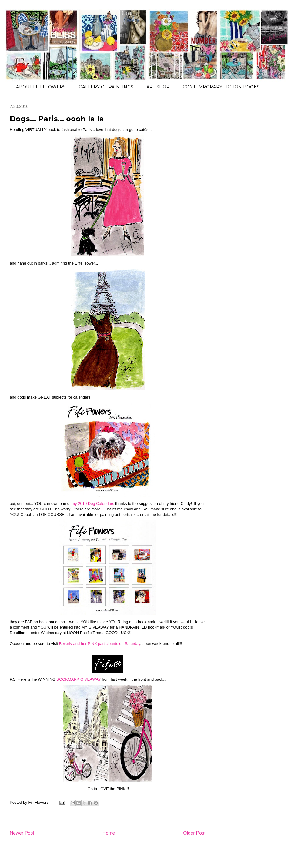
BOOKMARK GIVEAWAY (79, 679)
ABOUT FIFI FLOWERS (41, 87)
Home (109, 833)
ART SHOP (158, 87)
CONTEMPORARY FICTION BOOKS (221, 87)
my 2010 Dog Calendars (93, 504)
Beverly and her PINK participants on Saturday (100, 644)
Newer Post (22, 833)
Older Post (194, 833)
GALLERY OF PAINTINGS (106, 87)
